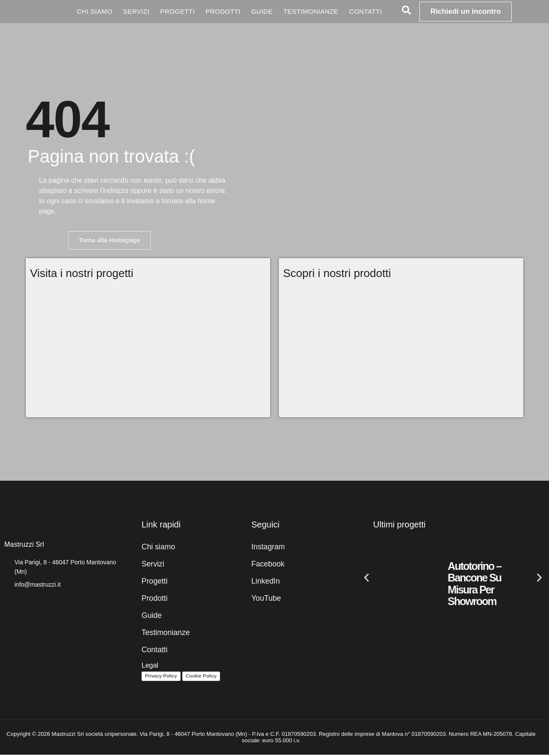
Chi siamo (95, 11)
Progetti (177, 11)
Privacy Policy (161, 678)
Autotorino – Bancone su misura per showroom (475, 585)
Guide (262, 11)
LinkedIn (264, 583)
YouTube (265, 600)
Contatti (366, 11)
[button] (367, 579)
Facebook (266, 565)
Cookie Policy (201, 678)
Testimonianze (311, 11)
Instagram (267, 548)
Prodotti (223, 11)
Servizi (136, 11)
